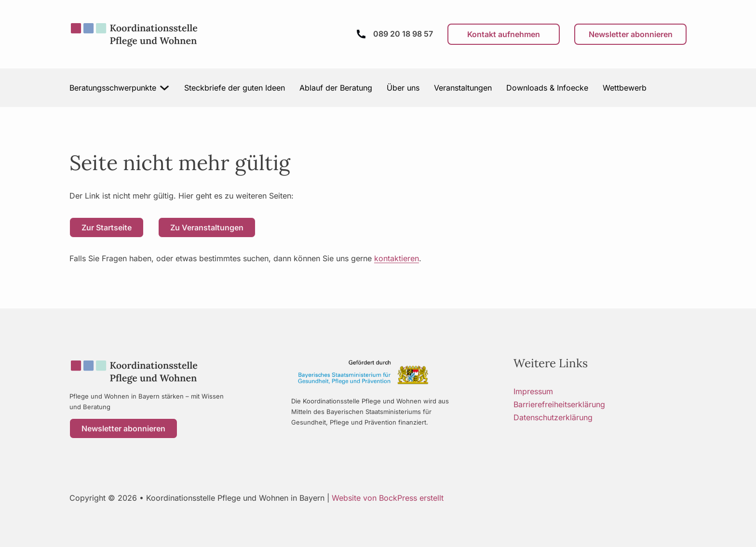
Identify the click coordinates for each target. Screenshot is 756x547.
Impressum (533, 391)
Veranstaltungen (463, 88)
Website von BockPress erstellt (388, 498)
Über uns (403, 88)
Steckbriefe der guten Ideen (235, 88)
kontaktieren (397, 258)
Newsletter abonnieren (631, 34)
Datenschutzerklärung (553, 417)
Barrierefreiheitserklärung (559, 404)
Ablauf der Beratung (336, 88)
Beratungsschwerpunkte (113, 88)
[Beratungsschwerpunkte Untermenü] (165, 88)
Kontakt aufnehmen (504, 34)
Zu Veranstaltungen (207, 227)
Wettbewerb (625, 88)
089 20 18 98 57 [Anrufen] (403, 34)
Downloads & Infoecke (547, 88)
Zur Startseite (107, 227)
